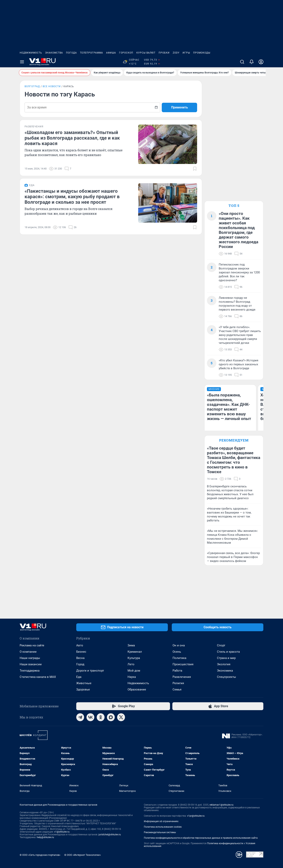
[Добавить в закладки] (195, 169)
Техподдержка (30, 671)
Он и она (179, 645)
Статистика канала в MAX (38, 677)
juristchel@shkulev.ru (110, 835)
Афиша (111, 53)
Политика (179, 658)
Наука (132, 677)
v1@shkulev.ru (62, 832)
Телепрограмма (91, 53)
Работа (177, 671)
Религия (178, 683)
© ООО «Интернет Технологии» (83, 855)
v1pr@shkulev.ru (196, 816)
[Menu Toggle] (22, 62)
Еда (79, 677)
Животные (84, 683)
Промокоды (202, 53)
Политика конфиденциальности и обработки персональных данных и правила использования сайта (201, 838)
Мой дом (134, 671)
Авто (80, 645)
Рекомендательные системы (160, 832)
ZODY (176, 53)
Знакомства (54, 53)
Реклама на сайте (32, 645)
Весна (80, 658)
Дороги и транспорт (90, 671)
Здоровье (83, 689)
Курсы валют (146, 53)
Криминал (135, 652)
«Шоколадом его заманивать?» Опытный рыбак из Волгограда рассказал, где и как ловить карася (72, 138)
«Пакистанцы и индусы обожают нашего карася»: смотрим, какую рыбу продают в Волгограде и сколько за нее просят (72, 197)
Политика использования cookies (163, 827)
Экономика (225, 671)
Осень (177, 652)
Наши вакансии (31, 664)
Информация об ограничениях (161, 821)
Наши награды (30, 658)
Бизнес (81, 652)
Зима (131, 645)
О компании (28, 652)
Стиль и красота (228, 652)
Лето (131, 664)
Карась (69, 86)
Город (80, 664)
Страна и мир (226, 658)
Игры (186, 53)
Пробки (164, 53)
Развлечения (182, 677)
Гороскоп (126, 53)
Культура (134, 658)
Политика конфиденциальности (225, 843)
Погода (71, 53)
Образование (137, 689)
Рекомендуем (234, 440)
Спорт (221, 645)
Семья (177, 689)
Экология (224, 664)
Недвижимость (31, 53)
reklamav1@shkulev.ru (221, 805)
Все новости (52, 86)
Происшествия (183, 664)
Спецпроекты (226, 677)
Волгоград (32, 86)
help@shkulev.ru (45, 837)
